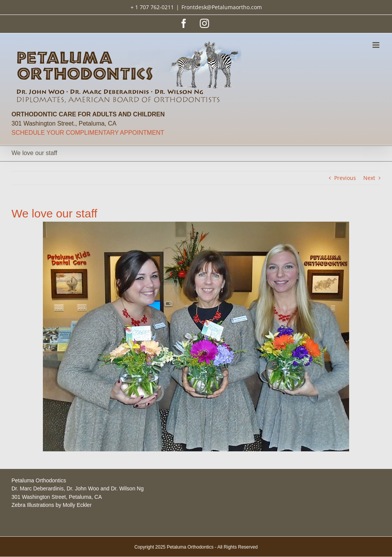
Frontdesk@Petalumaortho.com (222, 7)
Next (369, 178)
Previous (345, 178)
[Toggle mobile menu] (376, 45)
